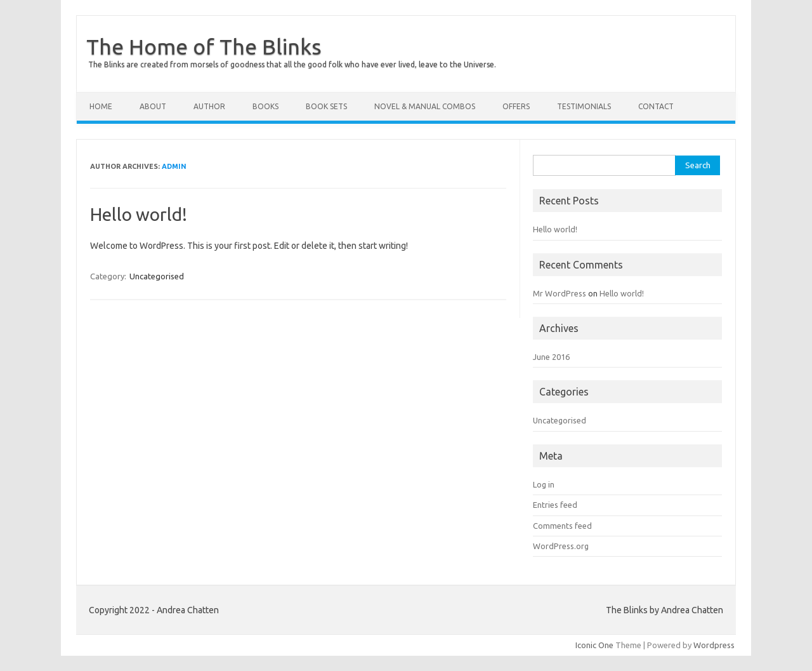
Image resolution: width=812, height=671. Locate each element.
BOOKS (265, 106)
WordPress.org (561, 546)
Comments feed (562, 526)
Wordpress (714, 645)
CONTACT (656, 106)
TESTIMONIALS (584, 106)
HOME (101, 106)
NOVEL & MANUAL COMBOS (425, 106)
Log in (544, 484)
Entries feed (555, 505)
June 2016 (551, 357)
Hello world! (139, 214)
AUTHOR (209, 106)
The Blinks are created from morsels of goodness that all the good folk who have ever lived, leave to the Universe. (292, 64)
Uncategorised (157, 276)
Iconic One (594, 645)
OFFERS (516, 106)
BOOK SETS (326, 106)
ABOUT (153, 106)
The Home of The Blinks (204, 46)
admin (174, 166)
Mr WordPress (560, 293)
